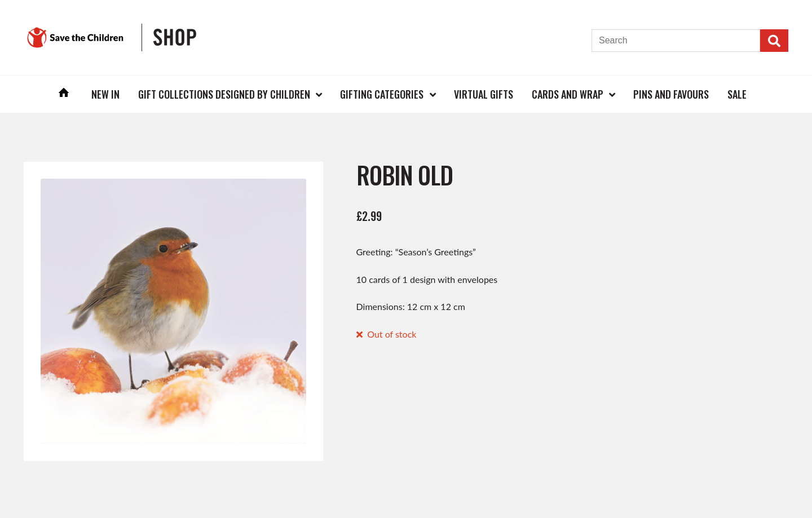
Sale (737, 94)
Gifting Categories (382, 94)
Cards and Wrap (568, 94)
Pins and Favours (671, 94)
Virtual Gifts (484, 94)
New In (105, 94)
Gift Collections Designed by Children (224, 94)
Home (64, 94)
